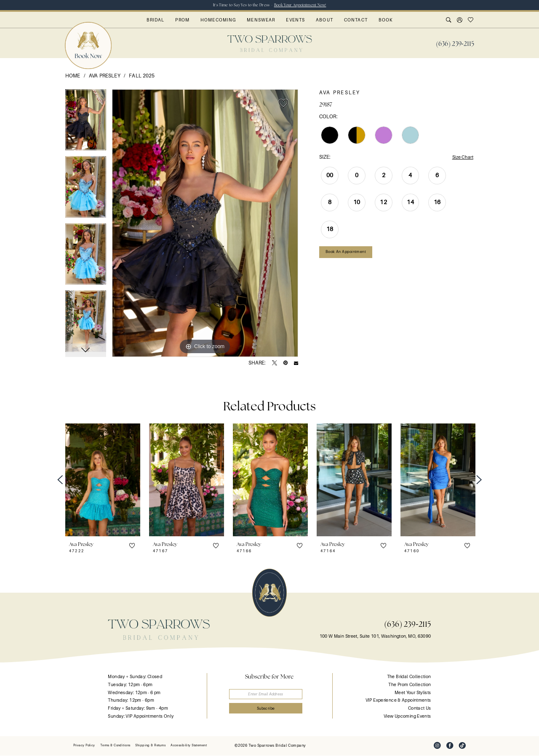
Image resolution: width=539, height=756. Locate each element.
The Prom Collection (410, 685)
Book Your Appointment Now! (302, 5)
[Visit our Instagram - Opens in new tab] (437, 746)
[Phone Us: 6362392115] (455, 44)
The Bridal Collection (409, 677)
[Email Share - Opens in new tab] (296, 364)
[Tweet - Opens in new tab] (275, 364)
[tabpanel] (86, 123)
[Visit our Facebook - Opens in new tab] (450, 746)
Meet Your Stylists (413, 693)
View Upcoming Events (407, 717)
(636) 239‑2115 (407, 624)
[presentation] (103, 480)
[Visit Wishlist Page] (471, 21)
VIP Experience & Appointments (398, 701)
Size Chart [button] (461, 158)
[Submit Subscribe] (270, 711)
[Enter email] (270, 695)
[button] (460, 21)
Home (73, 76)
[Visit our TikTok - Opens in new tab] (462, 746)
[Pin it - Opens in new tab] (286, 364)
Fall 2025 (142, 76)
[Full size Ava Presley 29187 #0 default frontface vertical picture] (205, 224)
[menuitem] (455, 44)
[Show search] (449, 21)
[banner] (270, 44)
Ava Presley (105, 76)
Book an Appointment (348, 254)
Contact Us (420, 709)
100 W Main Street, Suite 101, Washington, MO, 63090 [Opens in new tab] (375, 637)
